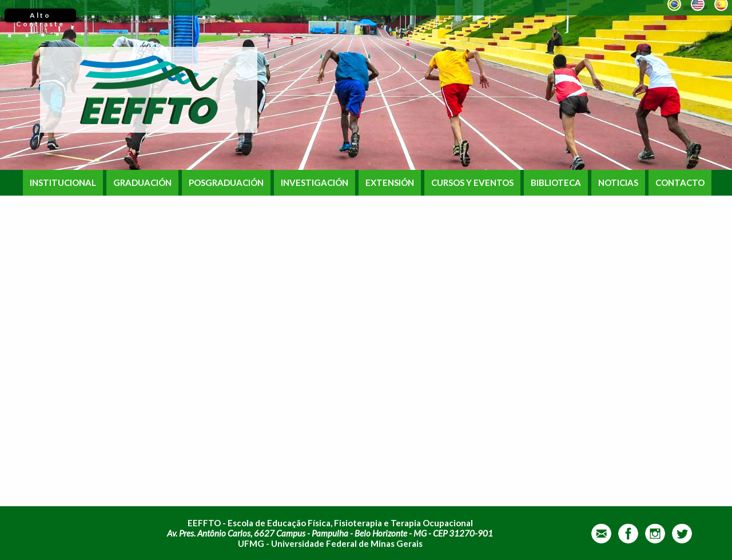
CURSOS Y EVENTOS (472, 183)
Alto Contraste (40, 17)
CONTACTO (680, 183)
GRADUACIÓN (142, 183)
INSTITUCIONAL (63, 183)
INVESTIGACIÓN (315, 183)
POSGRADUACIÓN (226, 183)
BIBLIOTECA (556, 183)
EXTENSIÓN (390, 183)
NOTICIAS (618, 183)
